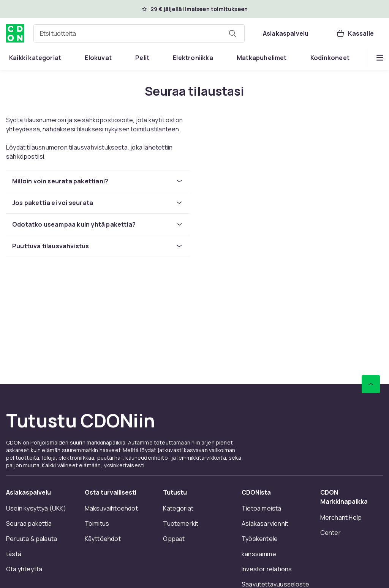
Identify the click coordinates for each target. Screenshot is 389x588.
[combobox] (139, 33)
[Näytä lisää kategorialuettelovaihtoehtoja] (380, 58)
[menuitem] (35, 58)
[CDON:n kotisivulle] (15, 33)
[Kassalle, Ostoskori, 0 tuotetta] (355, 33)
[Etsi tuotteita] (232, 33)
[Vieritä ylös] (371, 384)
